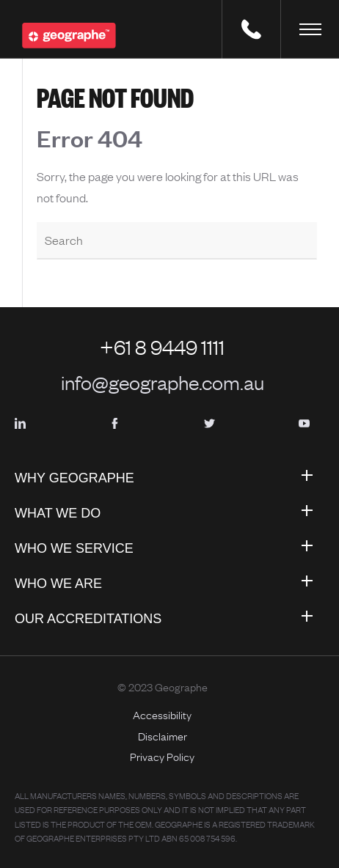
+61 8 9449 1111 (162, 347)
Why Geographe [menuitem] (74, 478)
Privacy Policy (162, 757)
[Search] (177, 241)
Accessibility (162, 715)
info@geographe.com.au (163, 382)
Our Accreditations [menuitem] (88, 619)
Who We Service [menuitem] (74, 548)
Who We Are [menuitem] (58, 584)
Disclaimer (163, 736)
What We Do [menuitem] (58, 513)
